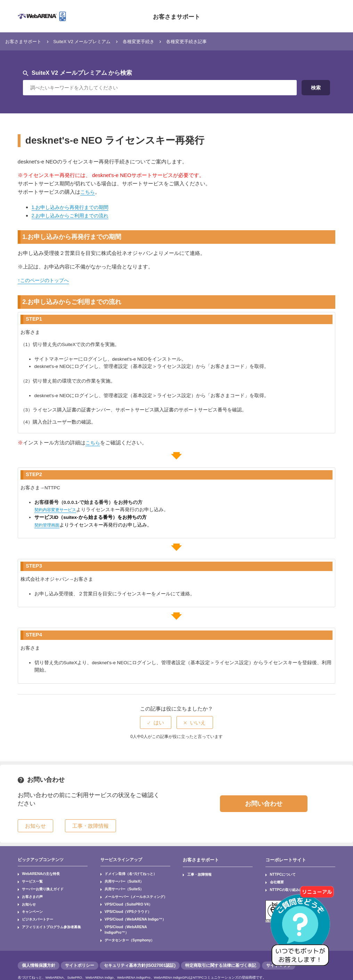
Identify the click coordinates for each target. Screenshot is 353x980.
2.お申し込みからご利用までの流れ (73, 215)
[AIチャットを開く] (303, 930)
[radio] (156, 722)
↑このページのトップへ (45, 280)
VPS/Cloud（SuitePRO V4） (123, 898)
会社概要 (274, 879)
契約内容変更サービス (59, 510)
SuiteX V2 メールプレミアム (92, 41)
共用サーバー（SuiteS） (120, 885)
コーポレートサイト (284, 859)
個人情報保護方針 (39, 947)
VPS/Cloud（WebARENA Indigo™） (129, 910)
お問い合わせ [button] (264, 803)
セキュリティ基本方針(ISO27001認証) (140, 947)
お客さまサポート (176, 16)
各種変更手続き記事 (209, 41)
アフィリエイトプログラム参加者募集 (45, 916)
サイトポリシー (80, 947)
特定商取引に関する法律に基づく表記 (221, 947)
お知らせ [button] (35, 826)
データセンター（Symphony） (124, 922)
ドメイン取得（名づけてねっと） (125, 873)
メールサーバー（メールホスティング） (129, 891)
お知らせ (27, 898)
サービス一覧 (30, 879)
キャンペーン (30, 903)
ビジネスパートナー (34, 910)
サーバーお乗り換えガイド (38, 885)
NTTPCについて (279, 873)
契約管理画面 (49, 525)
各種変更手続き (155, 41)
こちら (88, 192)
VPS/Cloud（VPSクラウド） (123, 903)
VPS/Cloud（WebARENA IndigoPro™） (131, 916)
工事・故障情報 (196, 873)
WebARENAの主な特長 (36, 873)
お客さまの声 (30, 891)
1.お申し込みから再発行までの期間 (73, 207)
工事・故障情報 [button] (91, 826)
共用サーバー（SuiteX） (120, 879)
